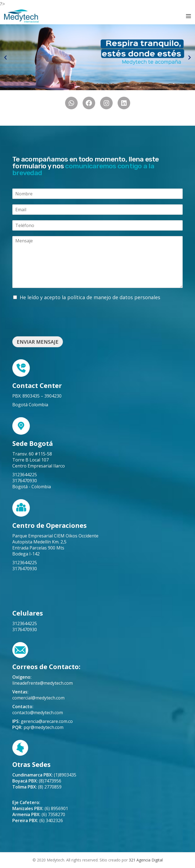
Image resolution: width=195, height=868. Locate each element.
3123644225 (25, 475)
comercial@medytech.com (38, 698)
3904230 (53, 396)
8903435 (31, 396)
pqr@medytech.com (43, 727)
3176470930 (25, 481)
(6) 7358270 (39, 814)
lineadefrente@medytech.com (43, 683)
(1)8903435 (44, 775)
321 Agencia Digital (146, 860)
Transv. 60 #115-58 (32, 454)
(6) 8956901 (40, 808)
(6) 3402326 (38, 820)
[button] (5, 58)
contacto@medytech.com (38, 713)
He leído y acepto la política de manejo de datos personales (90, 297)
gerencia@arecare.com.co (47, 721)
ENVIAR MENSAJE (38, 342)
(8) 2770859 (37, 787)
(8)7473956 (37, 781)
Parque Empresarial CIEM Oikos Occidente (55, 536)
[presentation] (54, 327)
